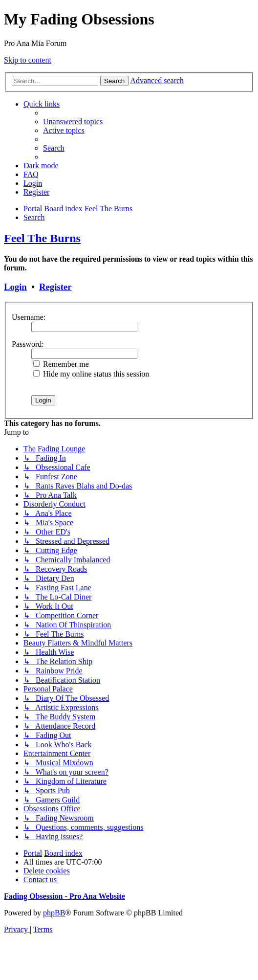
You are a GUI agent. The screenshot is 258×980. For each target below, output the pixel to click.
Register (55, 287)
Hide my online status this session (91, 374)
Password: (28, 344)
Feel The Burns (42, 238)
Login (15, 287)
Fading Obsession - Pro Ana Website (64, 896)
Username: (29, 317)
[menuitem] (73, 122)
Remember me (61, 364)
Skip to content (28, 60)
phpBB (54, 913)
